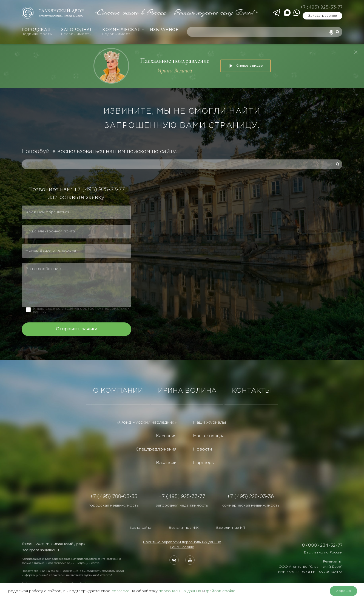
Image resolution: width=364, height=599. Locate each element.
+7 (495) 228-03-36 (250, 497)
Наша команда (209, 436)
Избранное (164, 30)
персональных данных (180, 591)
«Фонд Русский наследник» (147, 422)
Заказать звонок (323, 16)
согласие (65, 309)
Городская (39, 32)
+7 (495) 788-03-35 (114, 497)
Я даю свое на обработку (81, 310)
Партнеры (204, 463)
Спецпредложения (156, 449)
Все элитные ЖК (184, 528)
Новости (202, 449)
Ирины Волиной (175, 71)
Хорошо (344, 591)
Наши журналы (209, 422)
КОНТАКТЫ (251, 391)
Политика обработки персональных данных (182, 542)
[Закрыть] (356, 52)
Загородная (79, 32)
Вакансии (166, 463)
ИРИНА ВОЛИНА (187, 391)
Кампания (166, 436)
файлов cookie (221, 591)
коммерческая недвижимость (251, 505)
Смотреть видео (246, 66)
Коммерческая (123, 32)
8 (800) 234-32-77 (322, 545)
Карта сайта (141, 528)
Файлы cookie (182, 547)
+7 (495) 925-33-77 (321, 7)
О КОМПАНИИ (118, 391)
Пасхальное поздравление (175, 61)
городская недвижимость (113, 505)
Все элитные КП (231, 528)
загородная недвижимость (182, 505)
